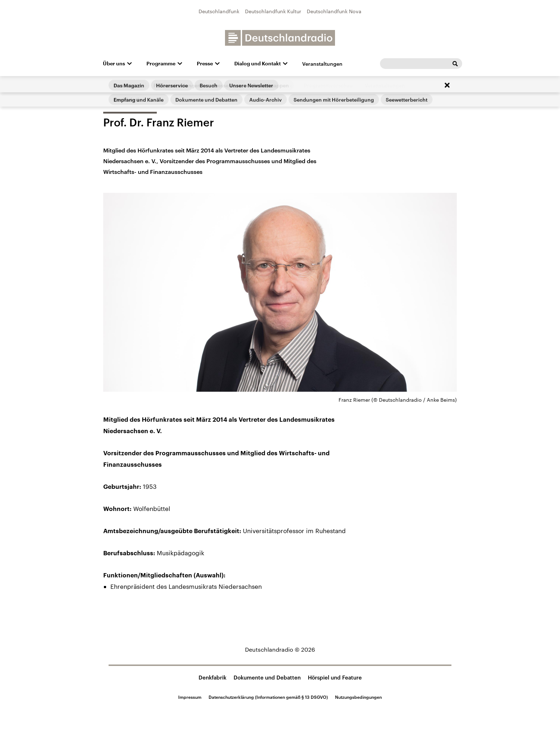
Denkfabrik (212, 677)
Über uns (114, 64)
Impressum (190, 697)
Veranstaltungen (322, 64)
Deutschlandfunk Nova (334, 11)
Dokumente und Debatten (267, 677)
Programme (161, 64)
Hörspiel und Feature (335, 677)
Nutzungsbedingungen (358, 697)
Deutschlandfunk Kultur (273, 11)
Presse (205, 64)
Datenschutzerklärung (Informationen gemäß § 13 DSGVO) (268, 697)
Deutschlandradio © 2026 (280, 649)
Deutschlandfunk (219, 11)
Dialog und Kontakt (257, 64)
